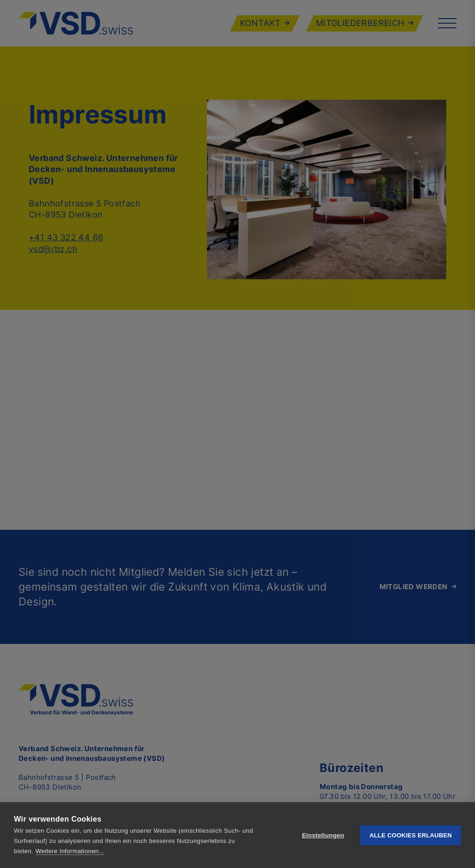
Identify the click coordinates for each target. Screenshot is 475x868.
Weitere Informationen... (70, 851)
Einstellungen (323, 835)
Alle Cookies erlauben (411, 835)
